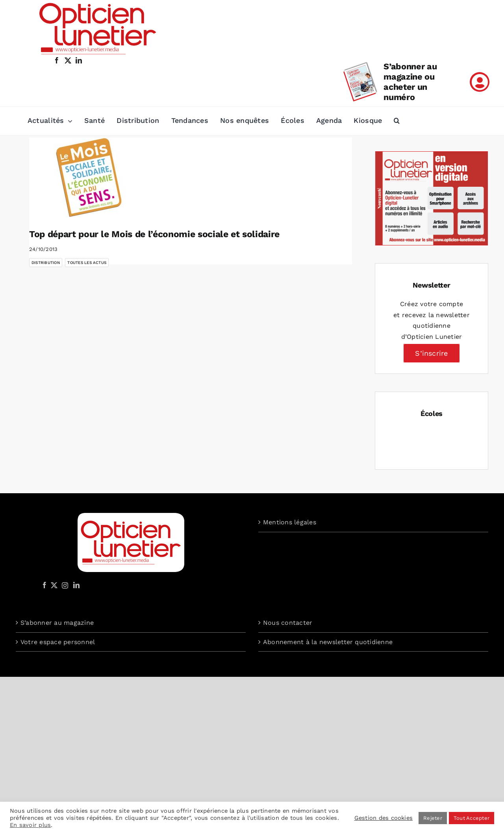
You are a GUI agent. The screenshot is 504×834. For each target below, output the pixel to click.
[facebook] (57, 60)
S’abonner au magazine (57, 623)
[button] (397, 121)
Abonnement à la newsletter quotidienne (328, 642)
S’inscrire (431, 353)
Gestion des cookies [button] (384, 818)
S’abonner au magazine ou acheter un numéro (410, 82)
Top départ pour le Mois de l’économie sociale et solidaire (154, 234)
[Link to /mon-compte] (480, 82)
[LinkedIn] (76, 585)
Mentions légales (290, 522)
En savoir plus (30, 825)
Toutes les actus (87, 263)
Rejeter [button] (433, 818)
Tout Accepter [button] (472, 818)
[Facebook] (44, 585)
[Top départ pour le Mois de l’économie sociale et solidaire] (92, 177)
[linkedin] (79, 60)
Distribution (46, 263)
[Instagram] (64, 585)
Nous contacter (288, 623)
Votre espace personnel (58, 642)
